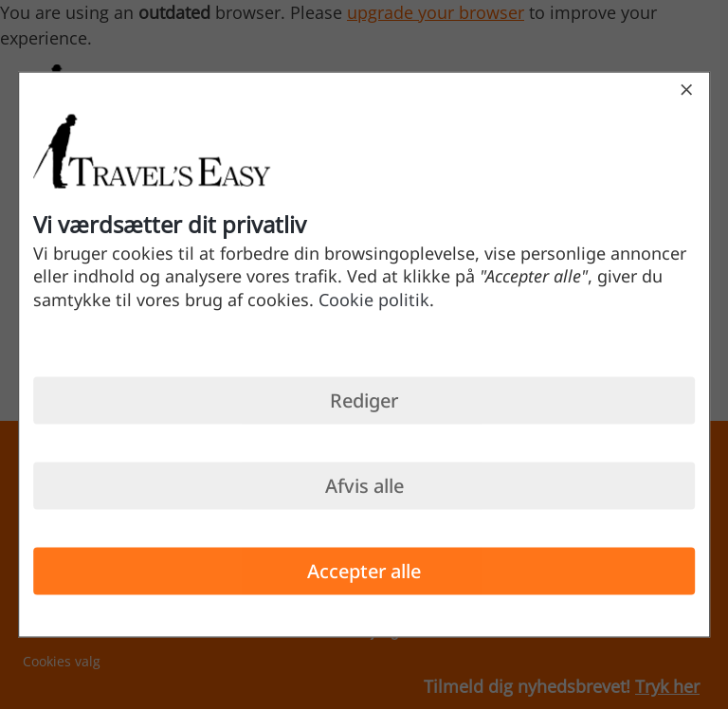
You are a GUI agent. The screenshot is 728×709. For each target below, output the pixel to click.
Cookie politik (374, 299)
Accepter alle (364, 570)
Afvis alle (364, 485)
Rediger (364, 400)
